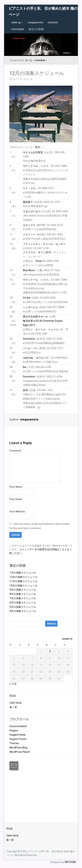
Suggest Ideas (18, 735)
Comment (15, 451)
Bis (25, 367)
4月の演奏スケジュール (23, 611)
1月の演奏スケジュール (23, 573)
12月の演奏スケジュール (37, 73)
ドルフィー (29, 234)
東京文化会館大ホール (35, 317)
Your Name (16, 487)
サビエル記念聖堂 (33, 152)
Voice (39, 261)
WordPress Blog (18, 748)
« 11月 (13, 684)
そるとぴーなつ (32, 211)
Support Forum (18, 739)
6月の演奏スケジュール (23, 603)
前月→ (39, 147)
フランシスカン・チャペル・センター (44, 244)
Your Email (16, 499)
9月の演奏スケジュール (23, 590)
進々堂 (13, 707)
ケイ (25, 188)
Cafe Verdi (15, 703)
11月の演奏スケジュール (23, 581)
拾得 (25, 390)
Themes (14, 743)
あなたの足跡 (36, 29)
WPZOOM (70, 862)
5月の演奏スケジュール (23, 607)
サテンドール (30, 166)
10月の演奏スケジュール (23, 586)
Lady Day (28, 358)
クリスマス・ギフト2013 (37, 252)
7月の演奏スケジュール (23, 598)
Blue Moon (29, 270)
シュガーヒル (30, 307)
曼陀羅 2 (28, 202)
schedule (53, 22)
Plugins (14, 731)
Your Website (17, 512)
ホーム (29, 60)
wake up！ (17, 22)
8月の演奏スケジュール (23, 594)
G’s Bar (27, 298)
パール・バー (30, 348)
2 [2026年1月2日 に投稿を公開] (50, 651)
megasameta (35, 22)
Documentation (18, 726)
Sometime (29, 339)
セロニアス (29, 225)
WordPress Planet (20, 752)
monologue (18, 29)
